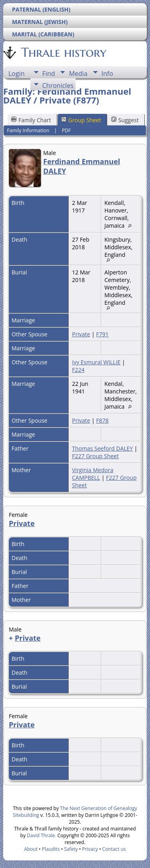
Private (81, 334)
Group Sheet (81, 120)
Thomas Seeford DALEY (102, 448)
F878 (102, 420)
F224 (78, 370)
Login (17, 73)
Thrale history (63, 52)
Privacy (90, 849)
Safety (71, 849)
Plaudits (51, 849)
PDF (66, 130)
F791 (102, 334)
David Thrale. (41, 835)
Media (78, 73)
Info (107, 73)
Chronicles (58, 85)
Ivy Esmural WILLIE (96, 362)
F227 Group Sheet (95, 456)
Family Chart (31, 120)
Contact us (114, 849)
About (31, 849)
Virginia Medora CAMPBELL (93, 474)
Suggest (125, 120)
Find (49, 73)
